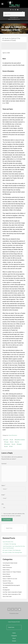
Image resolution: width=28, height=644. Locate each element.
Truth (11, 446)
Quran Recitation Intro (8, 542)
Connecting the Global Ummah (10, 563)
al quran (6, 440)
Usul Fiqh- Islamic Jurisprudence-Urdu (12, 594)
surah (6, 446)
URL (3, 504)
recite (14, 444)
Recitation (8, 444)
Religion (20, 444)
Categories (14, 636)
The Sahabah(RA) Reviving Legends (11, 586)
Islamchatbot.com (14, 18)
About (14, 638)
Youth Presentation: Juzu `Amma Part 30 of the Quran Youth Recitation (14, 547)
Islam (12, 442)
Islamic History (6, 570)
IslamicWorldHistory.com (14, 19)
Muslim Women (6, 574)
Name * (3, 486)
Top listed (5, 588)
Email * (3, 495)
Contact (14, 641)
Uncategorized (6, 590)
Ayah (12, 440)
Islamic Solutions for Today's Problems (12, 572)
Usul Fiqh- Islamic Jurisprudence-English (12, 592)
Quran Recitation (13, 435)
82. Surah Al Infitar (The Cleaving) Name (12, 553)
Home (14, 633)
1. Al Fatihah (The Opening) (9, 544)
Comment (4, 464)
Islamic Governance (7, 568)
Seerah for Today (7, 581)
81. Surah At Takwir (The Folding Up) (12, 550)
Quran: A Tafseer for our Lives (10, 579)
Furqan (7, 442)
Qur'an (17, 442)
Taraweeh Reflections (8, 583)
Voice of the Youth (7, 597)
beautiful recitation (20, 440)
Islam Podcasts (6, 565)
